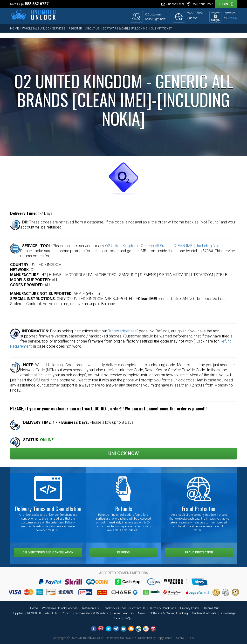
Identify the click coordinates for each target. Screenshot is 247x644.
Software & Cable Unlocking (125, 29)
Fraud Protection (199, 552)
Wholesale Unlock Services (44, 29)
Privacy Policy (189, 608)
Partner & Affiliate (204, 613)
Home (14, 29)
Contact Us (138, 608)
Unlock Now (123, 453)
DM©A (232, 18)
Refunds (123, 552)
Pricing (67, 613)
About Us (92, 29)
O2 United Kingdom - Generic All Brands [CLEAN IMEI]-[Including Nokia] (164, 246)
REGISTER (75, 29)
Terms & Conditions (163, 608)
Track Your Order (115, 608)
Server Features (123, 613)
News (142, 613)
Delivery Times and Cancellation (48, 552)
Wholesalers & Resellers (92, 613)
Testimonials (90, 608)
